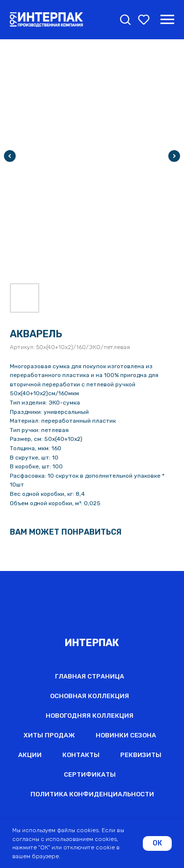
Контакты (81, 755)
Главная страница (90, 676)
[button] (125, 19)
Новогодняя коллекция (90, 716)
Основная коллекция (90, 696)
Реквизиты (141, 755)
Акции (30, 755)
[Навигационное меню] (167, 20)
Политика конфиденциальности (92, 794)
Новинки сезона (126, 735)
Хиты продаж (49, 735)
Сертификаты (90, 774)
